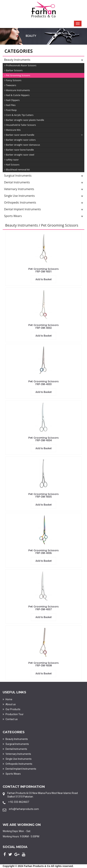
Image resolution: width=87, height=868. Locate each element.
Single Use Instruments (43, 196)
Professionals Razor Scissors (20, 65)
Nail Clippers (12, 100)
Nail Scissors (12, 165)
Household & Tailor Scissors (20, 125)
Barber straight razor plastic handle (24, 120)
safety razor (12, 160)
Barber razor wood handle (43, 135)
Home (7, 699)
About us (9, 704)
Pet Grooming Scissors (17, 75)
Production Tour (13, 714)
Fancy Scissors (13, 80)
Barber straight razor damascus (22, 145)
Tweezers (10, 85)
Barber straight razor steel (19, 155)
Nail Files (10, 105)
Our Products (11, 709)
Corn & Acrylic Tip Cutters (19, 115)
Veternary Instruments (43, 189)
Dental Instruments (43, 183)
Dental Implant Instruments (43, 210)
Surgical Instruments (43, 176)
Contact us (10, 719)
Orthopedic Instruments (43, 203)
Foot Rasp (11, 110)
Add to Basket (43, 279)
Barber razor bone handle (19, 150)
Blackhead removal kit (17, 170)
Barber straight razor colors (20, 140)
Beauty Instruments (43, 60)
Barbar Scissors (14, 70)
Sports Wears (43, 216)
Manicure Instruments (17, 90)
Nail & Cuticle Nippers (17, 95)
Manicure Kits (13, 130)
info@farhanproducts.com (24, 809)
